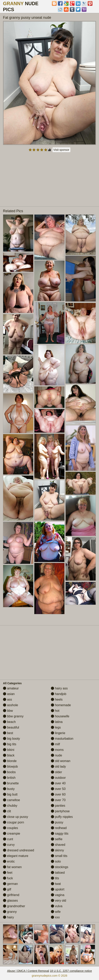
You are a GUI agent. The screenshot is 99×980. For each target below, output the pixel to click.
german (10, 884)
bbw (8, 711)
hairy (8, 917)
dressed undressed (19, 850)
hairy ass (59, 688)
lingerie (58, 733)
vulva (57, 906)
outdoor (58, 778)
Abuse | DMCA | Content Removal (28, 971)
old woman (61, 761)
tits (55, 878)
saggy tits (60, 834)
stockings (60, 867)
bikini (9, 750)
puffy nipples (62, 817)
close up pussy (16, 817)
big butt (10, 794)
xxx (55, 917)
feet (8, 873)
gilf (7, 889)
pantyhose (60, 811)
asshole (11, 705)
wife (56, 912)
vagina (58, 895)
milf (55, 744)
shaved (58, 845)
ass (7, 700)
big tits (10, 744)
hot (55, 711)
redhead (59, 828)
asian (9, 694)
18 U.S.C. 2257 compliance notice (71, 971)
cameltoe (11, 800)
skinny (57, 850)
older (56, 772)
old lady (58, 767)
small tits (59, 856)
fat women (12, 867)
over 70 (58, 800)
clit (7, 811)
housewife (60, 716)
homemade (61, 705)
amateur (11, 688)
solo (56, 861)
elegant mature (16, 856)
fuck (8, 878)
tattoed (58, 873)
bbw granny (13, 716)
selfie (57, 839)
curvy (9, 845)
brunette (11, 783)
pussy (57, 822)
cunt (8, 839)
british (9, 778)
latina (57, 722)
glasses (10, 901)
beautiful (11, 727)
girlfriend (11, 895)
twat (56, 884)
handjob (59, 694)
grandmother (14, 906)
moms (57, 750)
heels (57, 700)
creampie (12, 834)
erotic (9, 861)
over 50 (58, 789)
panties (58, 806)
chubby (10, 806)
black (9, 755)
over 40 (58, 783)
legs (56, 727)
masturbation (62, 739)
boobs (9, 772)
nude (56, 755)
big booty (11, 739)
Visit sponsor (61, 150)
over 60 (58, 794)
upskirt (58, 889)
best (8, 733)
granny (10, 912)
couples (11, 828)
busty (9, 789)
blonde (10, 761)
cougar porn (14, 822)
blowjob (10, 767)
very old (58, 901)
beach (9, 722)
